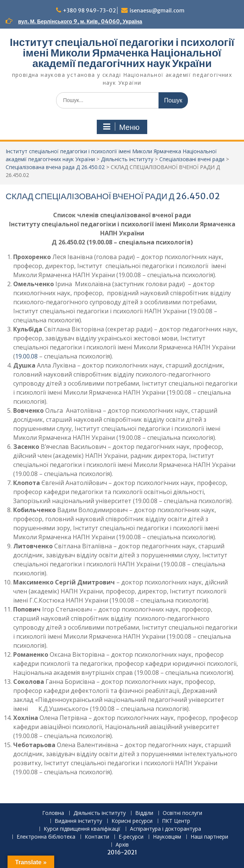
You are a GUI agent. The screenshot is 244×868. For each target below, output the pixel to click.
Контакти (97, 837)
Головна (53, 813)
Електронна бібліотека (46, 837)
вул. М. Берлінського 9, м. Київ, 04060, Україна (80, 21)
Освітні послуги (182, 813)
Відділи (144, 813)
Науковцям (167, 837)
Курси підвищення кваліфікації (82, 829)
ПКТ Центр (176, 821)
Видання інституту (78, 821)
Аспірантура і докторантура (165, 829)
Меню (121, 127)
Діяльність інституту (100, 813)
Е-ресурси (131, 837)
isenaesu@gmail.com (157, 11)
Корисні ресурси (132, 821)
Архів (122, 845)
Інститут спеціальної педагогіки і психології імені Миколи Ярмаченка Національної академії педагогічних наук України (122, 53)
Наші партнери (209, 837)
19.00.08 (27, 356)
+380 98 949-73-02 (89, 11)
